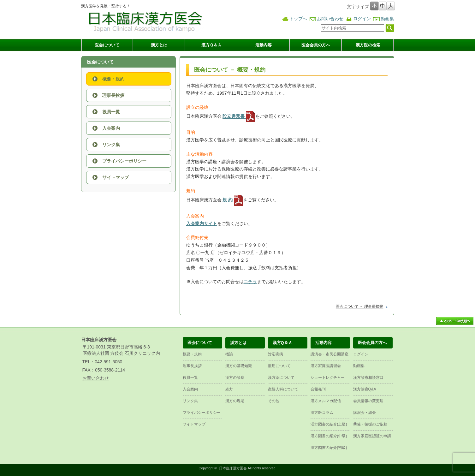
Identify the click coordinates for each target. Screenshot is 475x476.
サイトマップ (116, 177)
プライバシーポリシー (124, 161)
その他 (274, 401)
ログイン (362, 19)
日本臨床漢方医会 (233, 468)
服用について (279, 366)
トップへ (298, 19)
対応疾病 (276, 354)
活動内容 (264, 45)
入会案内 (111, 128)
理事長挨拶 (113, 95)
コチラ (250, 282)
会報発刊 (318, 389)
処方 (229, 389)
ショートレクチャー (328, 378)
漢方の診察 (235, 378)
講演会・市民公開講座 (330, 354)
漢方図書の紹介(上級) (329, 424)
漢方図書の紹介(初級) (329, 448)
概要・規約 (113, 79)
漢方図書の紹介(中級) (329, 436)
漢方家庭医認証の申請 (372, 436)
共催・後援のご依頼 (370, 424)
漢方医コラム (322, 413)
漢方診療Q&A (365, 389)
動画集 (387, 19)
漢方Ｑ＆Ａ (211, 45)
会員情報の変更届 (368, 401)
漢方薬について (281, 378)
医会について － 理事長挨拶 (360, 306)
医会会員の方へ (316, 45)
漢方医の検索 (368, 45)
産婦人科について (283, 389)
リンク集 (111, 145)
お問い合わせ (330, 19)
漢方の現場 (235, 401)
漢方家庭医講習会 (326, 366)
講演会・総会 (365, 413)
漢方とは (159, 45)
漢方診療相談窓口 (368, 378)
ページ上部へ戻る (455, 321)
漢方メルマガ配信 (326, 401)
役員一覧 (111, 112)
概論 (229, 354)
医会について (107, 45)
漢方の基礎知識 (239, 366)
